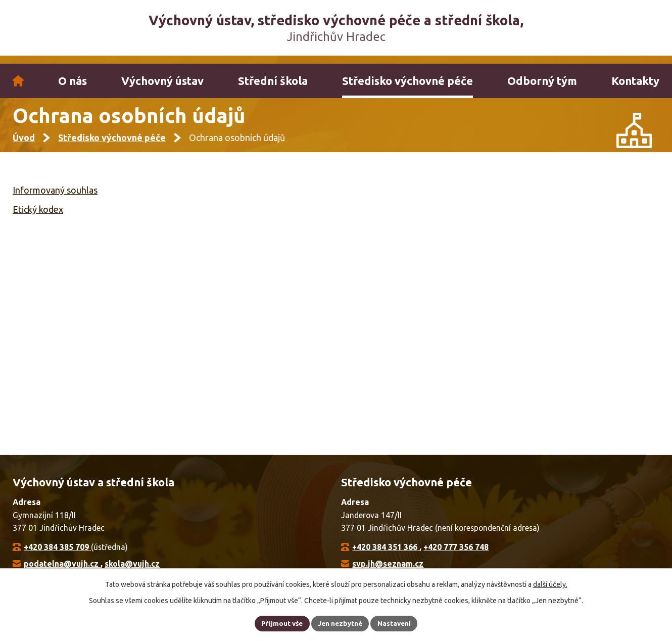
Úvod (18, 81)
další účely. (550, 583)
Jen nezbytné (341, 623)
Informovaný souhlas (55, 199)
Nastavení (397, 623)
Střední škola (273, 81)
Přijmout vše (280, 623)
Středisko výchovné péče (407, 81)
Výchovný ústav (162, 81)
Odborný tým (542, 81)
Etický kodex (38, 217)
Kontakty (635, 81)
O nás (73, 81)
